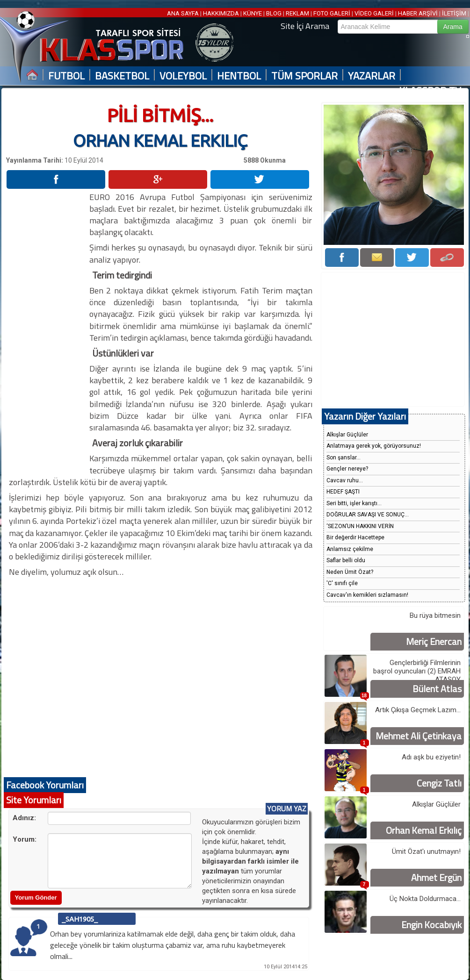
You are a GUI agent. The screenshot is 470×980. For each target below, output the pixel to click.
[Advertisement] (47, 331)
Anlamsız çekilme (350, 549)
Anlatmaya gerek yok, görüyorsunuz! (374, 446)
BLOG (274, 13)
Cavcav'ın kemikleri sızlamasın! (367, 595)
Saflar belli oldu (346, 560)
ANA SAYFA (184, 13)
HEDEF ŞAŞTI (343, 492)
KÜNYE (253, 13)
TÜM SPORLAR (304, 76)
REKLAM (297, 13)
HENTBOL (239, 76)
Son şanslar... (343, 458)
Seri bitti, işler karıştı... (354, 503)
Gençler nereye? (347, 469)
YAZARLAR (372, 76)
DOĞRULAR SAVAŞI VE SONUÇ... (368, 515)
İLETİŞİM (454, 13)
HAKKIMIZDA (221, 13)
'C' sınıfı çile (342, 583)
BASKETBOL (122, 76)
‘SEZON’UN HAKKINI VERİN (360, 526)
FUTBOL (66, 76)
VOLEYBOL (183, 76)
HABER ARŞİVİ (418, 13)
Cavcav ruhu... (345, 480)
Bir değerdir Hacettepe (355, 537)
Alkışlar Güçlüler (347, 435)
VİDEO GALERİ (374, 13)
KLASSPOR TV (430, 91)
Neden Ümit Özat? (350, 572)
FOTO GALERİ (332, 13)
